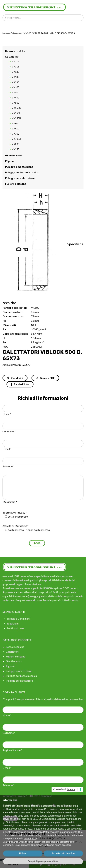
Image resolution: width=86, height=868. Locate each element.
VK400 (15, 92)
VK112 (15, 61)
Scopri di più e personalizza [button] (43, 861)
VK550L (16, 113)
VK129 (15, 72)
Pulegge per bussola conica (22, 172)
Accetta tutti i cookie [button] (63, 853)
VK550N (16, 118)
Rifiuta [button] (23, 853)
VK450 (15, 98)
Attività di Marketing (15, 526)
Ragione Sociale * (12, 750)
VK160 (15, 87)
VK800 (15, 144)
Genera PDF (45, 378)
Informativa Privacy (14, 512)
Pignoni (10, 161)
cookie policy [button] (35, 835)
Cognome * (9, 431)
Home (6, 33)
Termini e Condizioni (18, 619)
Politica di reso (15, 628)
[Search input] (44, 18)
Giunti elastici (14, 155)
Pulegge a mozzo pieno (19, 167)
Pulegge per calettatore (20, 178)
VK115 (15, 67)
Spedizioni (13, 623)
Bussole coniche (15, 51)
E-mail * (7, 449)
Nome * (7, 414)
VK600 (15, 123)
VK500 (27, 33)
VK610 (15, 129)
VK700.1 (16, 139)
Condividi (15, 378)
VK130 (15, 77)
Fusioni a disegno (16, 184)
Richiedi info (20, 384)
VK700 (15, 134)
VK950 (15, 149)
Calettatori (16, 33)
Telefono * (8, 466)
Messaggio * (10, 502)
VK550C (16, 108)
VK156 (15, 82)
